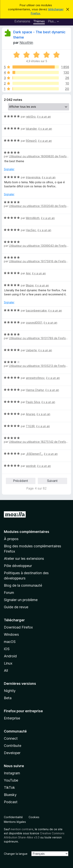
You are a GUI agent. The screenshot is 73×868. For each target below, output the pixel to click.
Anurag (30, 414)
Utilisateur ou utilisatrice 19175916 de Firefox (38, 261)
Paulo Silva (33, 402)
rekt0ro (31, 117)
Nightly (10, 691)
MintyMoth (33, 218)
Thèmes (39, 21)
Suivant (52, 481)
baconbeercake (36, 310)
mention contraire (22, 829)
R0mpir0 (31, 141)
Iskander (31, 129)
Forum (9, 593)
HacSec (31, 230)
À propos (11, 539)
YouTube (11, 780)
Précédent (21, 481)
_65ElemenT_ (34, 454)
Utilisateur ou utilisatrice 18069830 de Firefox (39, 156)
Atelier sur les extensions (24, 559)
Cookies (34, 817)
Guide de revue (16, 607)
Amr (28, 273)
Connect (11, 738)
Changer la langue (16, 854)
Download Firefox (18, 627)
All (6, 670)
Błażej (30, 285)
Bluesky (10, 795)
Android (10, 656)
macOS (10, 642)
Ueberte (31, 350)
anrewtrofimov (35, 378)
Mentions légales (15, 822)
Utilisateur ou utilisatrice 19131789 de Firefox (38, 338)
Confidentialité (13, 817)
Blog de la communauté (23, 585)
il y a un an (44, 117)
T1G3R (30, 426)
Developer (12, 753)
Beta (8, 698)
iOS (7, 649)
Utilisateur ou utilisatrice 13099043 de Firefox (38, 246)
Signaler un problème (21, 600)
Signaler (9, 169)
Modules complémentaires (27, 532)
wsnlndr (31, 466)
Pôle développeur (18, 566)
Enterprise (12, 718)
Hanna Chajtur (35, 390)
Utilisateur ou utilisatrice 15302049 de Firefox (38, 206)
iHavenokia (33, 177)
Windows (11, 634)
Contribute (13, 746)
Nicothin (26, 43)
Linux (8, 663)
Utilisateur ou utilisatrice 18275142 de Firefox (38, 442)
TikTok (9, 787)
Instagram (12, 773)
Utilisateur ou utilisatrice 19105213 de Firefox (38, 366)
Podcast (11, 802)
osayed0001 (34, 323)
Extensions (22, 21)
